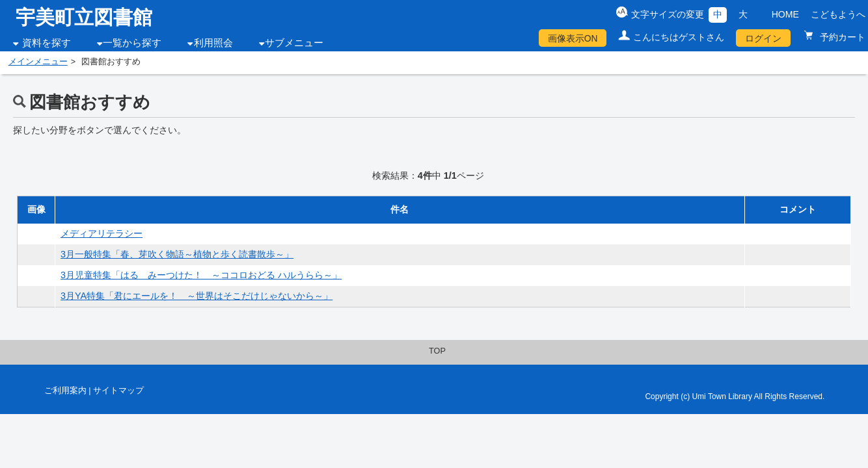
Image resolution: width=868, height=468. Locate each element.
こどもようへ (838, 14)
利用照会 (213, 43)
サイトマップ (118, 391)
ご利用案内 (65, 391)
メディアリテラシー (102, 233)
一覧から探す (132, 43)
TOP (437, 351)
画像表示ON (573, 38)
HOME (785, 14)
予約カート (841, 37)
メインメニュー (38, 62)
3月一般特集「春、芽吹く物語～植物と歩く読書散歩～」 (177, 254)
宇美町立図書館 (84, 17)
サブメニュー (294, 43)
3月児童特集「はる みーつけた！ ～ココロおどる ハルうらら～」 (201, 275)
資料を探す (47, 43)
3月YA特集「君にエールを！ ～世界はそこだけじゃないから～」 (197, 296)
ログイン (763, 38)
